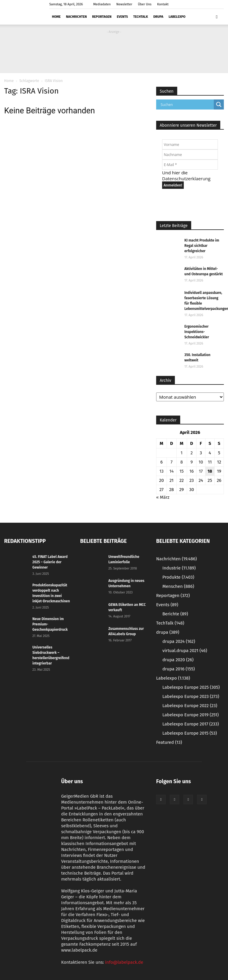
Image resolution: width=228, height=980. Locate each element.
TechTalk (141, 17)
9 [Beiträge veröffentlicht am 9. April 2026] (191, 462)
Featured (169, 742)
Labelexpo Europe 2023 (191, 696)
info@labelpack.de (124, 962)
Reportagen (102, 17)
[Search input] (186, 104)
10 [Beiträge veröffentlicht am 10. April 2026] (201, 462)
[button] (217, 17)
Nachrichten (76, 17)
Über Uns (145, 4)
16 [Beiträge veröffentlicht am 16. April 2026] (192, 471)
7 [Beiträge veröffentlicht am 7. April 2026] (171, 462)
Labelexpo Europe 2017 (191, 724)
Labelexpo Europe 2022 (190, 706)
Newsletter (124, 4)
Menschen (178, 586)
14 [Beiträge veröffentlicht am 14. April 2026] (172, 471)
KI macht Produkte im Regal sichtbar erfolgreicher (202, 246)
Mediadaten (102, 4)
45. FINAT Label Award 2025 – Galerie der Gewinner (50, 562)
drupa (158, 17)
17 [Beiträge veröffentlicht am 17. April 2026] (201, 471)
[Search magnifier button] (219, 104)
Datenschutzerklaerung (186, 178)
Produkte (178, 577)
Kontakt (163, 4)
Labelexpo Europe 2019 (191, 715)
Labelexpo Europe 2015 (190, 733)
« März (163, 497)
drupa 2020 (178, 660)
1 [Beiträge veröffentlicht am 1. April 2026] (182, 453)
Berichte (175, 614)
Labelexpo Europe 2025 (191, 687)
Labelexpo (177, 17)
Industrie (179, 568)
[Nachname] (190, 155)
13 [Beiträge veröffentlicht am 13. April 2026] (161, 471)
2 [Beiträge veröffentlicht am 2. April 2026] (192, 453)
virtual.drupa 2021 (185, 651)
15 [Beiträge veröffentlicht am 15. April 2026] (182, 471)
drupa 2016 (179, 669)
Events (122, 17)
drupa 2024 (179, 641)
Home (56, 17)
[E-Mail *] (190, 165)
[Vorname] (190, 144)
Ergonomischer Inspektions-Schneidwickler (197, 332)
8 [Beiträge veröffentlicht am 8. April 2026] (181, 462)
